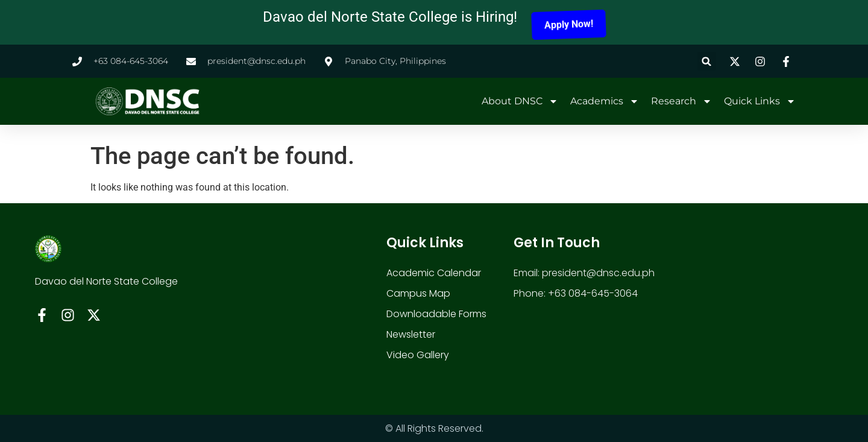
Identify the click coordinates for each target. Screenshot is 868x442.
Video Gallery (418, 355)
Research (681, 101)
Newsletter (411, 334)
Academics (605, 101)
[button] (707, 61)
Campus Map (418, 293)
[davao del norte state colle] (737, 309)
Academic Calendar (434, 273)
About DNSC (520, 101)
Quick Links (760, 101)
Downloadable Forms (436, 314)
